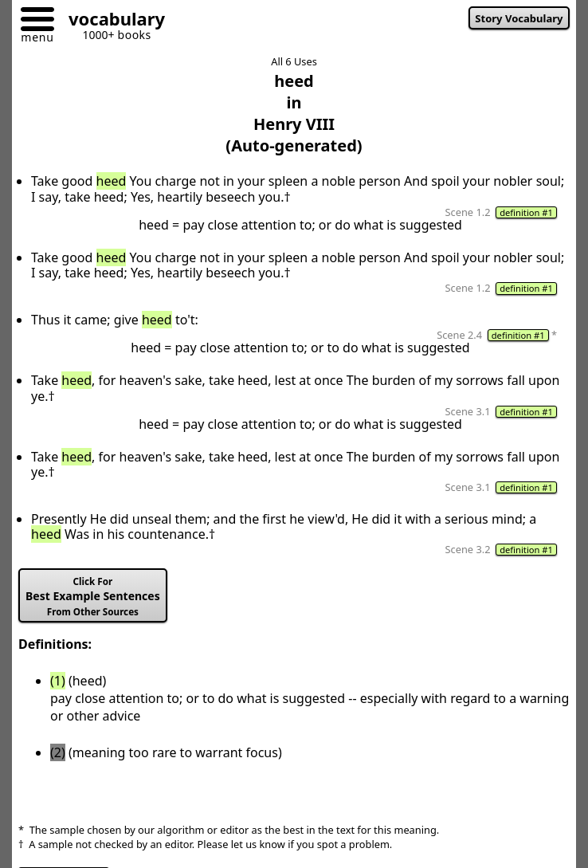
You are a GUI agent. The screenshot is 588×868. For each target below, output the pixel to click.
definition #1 (526, 212)
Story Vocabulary (519, 18)
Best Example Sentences (93, 597)
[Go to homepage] (111, 21)
